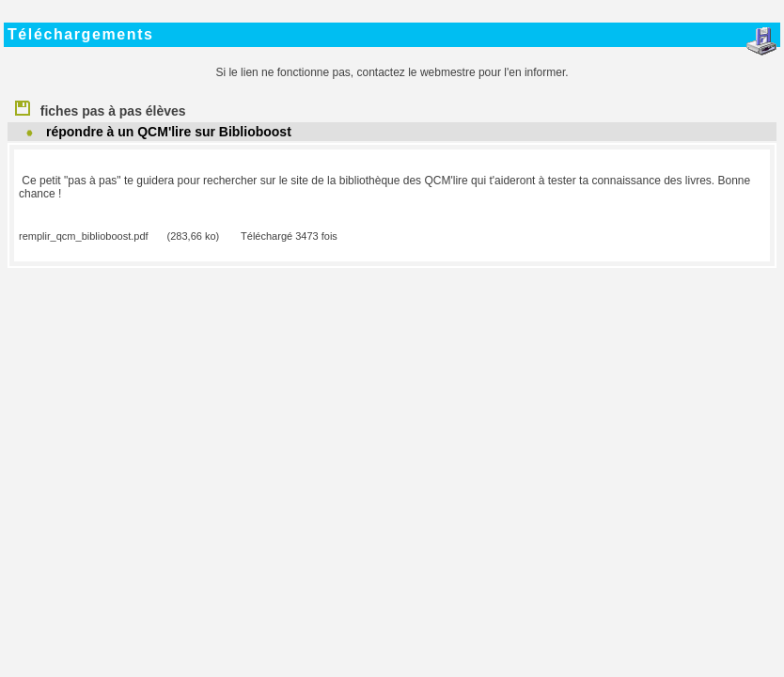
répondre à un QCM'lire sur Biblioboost (169, 132)
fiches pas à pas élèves (100, 107)
